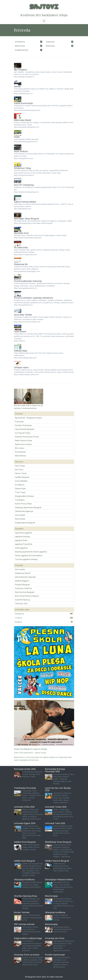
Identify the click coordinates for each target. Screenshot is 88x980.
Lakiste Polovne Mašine (25, 202)
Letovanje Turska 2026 (56, 807)
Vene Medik (20, 515)
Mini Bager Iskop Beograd (26, 219)
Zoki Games (20, 569)
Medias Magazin (22, 581)
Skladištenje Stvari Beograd (58, 842)
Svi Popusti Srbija (23, 433)
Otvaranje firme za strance (27, 955)
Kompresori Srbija (22, 168)
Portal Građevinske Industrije (28, 281)
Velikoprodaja (21, 351)
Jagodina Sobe (21, 540)
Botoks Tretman (22, 912)
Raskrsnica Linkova (23, 444)
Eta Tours (19, 470)
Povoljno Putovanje (23, 425)
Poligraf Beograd (22, 585)
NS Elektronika (21, 247)
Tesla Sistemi (20, 331)
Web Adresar (21, 456)
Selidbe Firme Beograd (25, 842)
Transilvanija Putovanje (25, 788)
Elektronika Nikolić (23, 120)
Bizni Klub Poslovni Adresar (27, 596)
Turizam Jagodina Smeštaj (26, 559)
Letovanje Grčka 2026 (24, 807)
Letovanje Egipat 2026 (25, 823)
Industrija (50, 42)
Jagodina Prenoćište (24, 544)
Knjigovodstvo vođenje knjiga (28, 938)
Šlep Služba (20, 519)
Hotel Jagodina (21, 548)
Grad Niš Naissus (23, 600)
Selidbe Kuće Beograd (24, 861)
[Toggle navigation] (44, 21)
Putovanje (19, 422)
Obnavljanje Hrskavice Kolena (59, 879)
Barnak (17, 86)
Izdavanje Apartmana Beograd (28, 507)
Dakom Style (20, 489)
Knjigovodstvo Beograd (25, 523)
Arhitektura (20, 42)
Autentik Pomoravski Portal (27, 437)
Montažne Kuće (21, 233)
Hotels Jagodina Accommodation (29, 555)
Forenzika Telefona (23, 588)
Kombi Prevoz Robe (23, 504)
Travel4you (20, 500)
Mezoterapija (51, 896)
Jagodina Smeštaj (22, 537)
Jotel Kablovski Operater (26, 577)
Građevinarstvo (22, 50)
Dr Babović (20, 485)
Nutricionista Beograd (25, 592)
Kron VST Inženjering (24, 185)
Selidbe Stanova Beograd (57, 861)
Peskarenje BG (21, 264)
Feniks (17, 137)
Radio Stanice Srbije (24, 440)
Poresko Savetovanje (55, 955)
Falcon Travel (21, 473)
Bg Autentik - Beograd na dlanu (29, 418)
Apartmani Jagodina (24, 533)
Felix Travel (20, 466)
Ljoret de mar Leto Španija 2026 (58, 789)
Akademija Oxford (23, 573)
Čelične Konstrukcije (23, 103)
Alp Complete (20, 70)
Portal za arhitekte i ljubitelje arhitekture (34, 298)
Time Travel (20, 492)
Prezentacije (20, 452)
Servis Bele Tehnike (23, 315)
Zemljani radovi (21, 367)
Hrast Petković (21, 151)
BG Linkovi (20, 448)
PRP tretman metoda (24, 924)
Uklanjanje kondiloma (55, 912)
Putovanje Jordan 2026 (25, 769)
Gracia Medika (21, 481)
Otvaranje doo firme (55, 938)
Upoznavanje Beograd (25, 429)
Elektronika (20, 46)
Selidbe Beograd (22, 477)
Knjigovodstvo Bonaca (24, 496)
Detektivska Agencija (24, 511)
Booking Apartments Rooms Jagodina (31, 552)
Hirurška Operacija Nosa (25, 896)
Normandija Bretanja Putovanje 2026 (55, 770)
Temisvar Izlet (21, 604)
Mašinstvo (50, 46)
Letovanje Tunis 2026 (55, 823)
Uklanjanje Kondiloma (24, 879)
